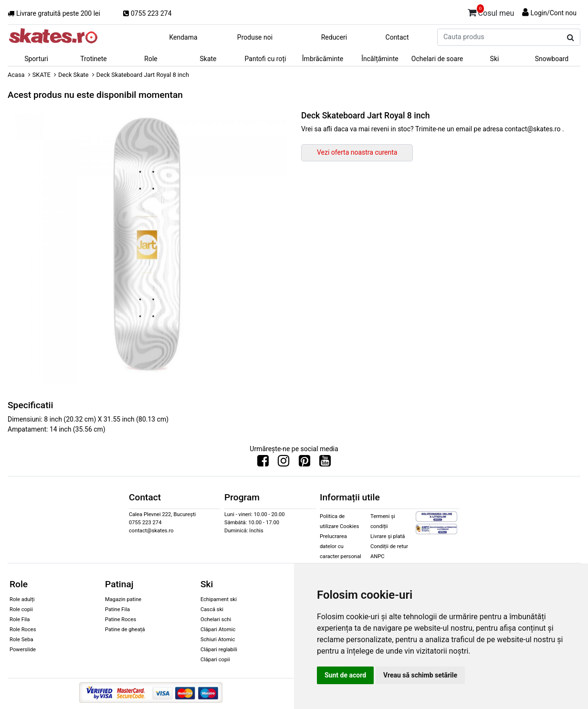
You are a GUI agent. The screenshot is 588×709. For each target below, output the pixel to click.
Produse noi (255, 37)
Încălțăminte (380, 59)
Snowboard (552, 59)
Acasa (16, 75)
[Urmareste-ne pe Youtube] (325, 463)
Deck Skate (73, 75)
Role (151, 59)
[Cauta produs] (571, 38)
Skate (208, 59)
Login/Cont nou (553, 13)
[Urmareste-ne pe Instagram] (283, 463)
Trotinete (94, 59)
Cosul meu (491, 11)
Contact (397, 37)
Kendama (183, 37)
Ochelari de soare (437, 59)
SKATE (42, 75)
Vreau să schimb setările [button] (420, 675)
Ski (495, 59)
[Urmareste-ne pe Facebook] (263, 463)
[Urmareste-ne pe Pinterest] (304, 463)
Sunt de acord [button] (345, 675)
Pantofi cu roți (266, 59)
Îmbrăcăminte (323, 59)
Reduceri (334, 37)
